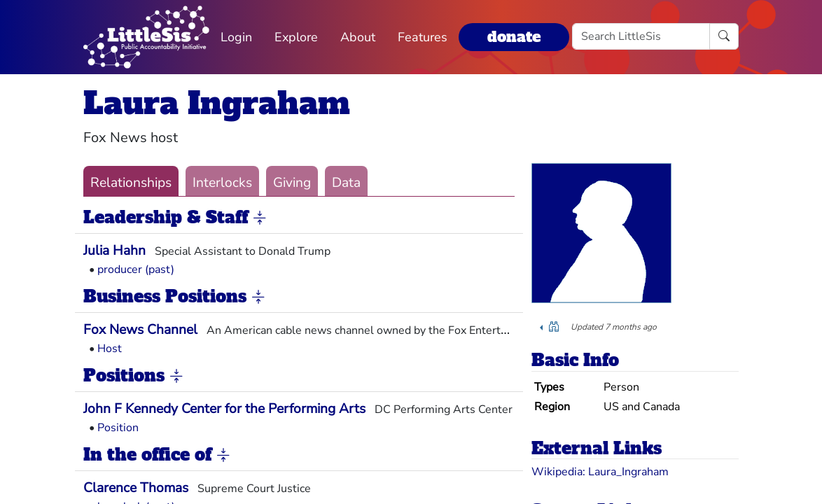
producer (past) (136, 269)
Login (236, 37)
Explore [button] (296, 37)
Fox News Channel (140, 330)
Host (110, 349)
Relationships (131, 183)
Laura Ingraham (217, 103)
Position (118, 428)
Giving (292, 183)
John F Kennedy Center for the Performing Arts (224, 409)
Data (346, 183)
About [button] (358, 37)
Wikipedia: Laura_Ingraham (600, 472)
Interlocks (222, 183)
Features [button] (423, 37)
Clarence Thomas (136, 488)
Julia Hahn (114, 251)
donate (514, 37)
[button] (260, 218)
